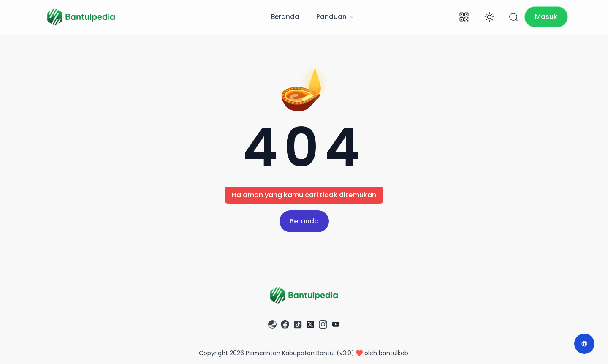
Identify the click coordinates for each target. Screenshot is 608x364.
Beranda (285, 17)
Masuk (546, 17)
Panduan (336, 17)
